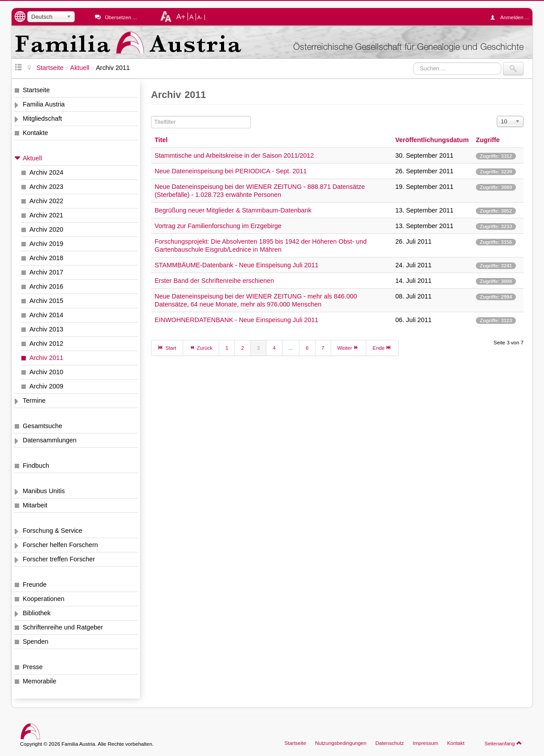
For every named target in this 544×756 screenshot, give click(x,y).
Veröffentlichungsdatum (432, 140)
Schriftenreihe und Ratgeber (63, 627)
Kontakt (456, 743)
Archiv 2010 (46, 372)
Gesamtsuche (43, 426)
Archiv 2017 (46, 272)
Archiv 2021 (46, 215)
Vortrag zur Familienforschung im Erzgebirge (218, 226)
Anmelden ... (512, 17)
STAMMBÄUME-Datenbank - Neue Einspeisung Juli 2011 (237, 265)
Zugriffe (488, 140)
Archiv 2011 (46, 358)
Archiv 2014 (46, 315)
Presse (33, 667)
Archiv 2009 (46, 386)
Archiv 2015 (46, 301)
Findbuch (36, 466)
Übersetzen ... (121, 17)
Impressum (425, 743)
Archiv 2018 (46, 258)
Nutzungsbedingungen (341, 743)
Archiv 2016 (46, 286)
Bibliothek (37, 613)
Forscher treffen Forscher (59, 559)
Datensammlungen (50, 440)
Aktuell (32, 158)
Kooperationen (44, 599)
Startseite (36, 90)
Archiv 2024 (46, 172)
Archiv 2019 (46, 244)
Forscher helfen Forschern (60, 545)
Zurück (201, 347)
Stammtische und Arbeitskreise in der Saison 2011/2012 (234, 155)
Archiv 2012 (46, 343)
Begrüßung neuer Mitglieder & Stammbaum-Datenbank (233, 210)
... (291, 348)
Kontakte (35, 133)
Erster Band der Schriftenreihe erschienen (214, 281)
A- (200, 17)
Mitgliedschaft (42, 119)
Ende (382, 347)
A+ (181, 16)
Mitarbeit (35, 505)
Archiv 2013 (46, 329)
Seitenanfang (503, 743)
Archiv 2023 (46, 187)
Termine (34, 400)
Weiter (348, 347)
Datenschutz (389, 743)
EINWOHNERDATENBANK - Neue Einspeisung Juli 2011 (237, 320)
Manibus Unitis (44, 491)
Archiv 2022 (46, 201)
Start (167, 347)
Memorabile (39, 681)
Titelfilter (151, 116)
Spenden (36, 642)
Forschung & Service (53, 531)
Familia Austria (44, 104)
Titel (161, 140)
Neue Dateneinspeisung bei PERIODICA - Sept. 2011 (231, 171)
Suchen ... (413, 62)
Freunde (35, 584)
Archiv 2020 (46, 229)
